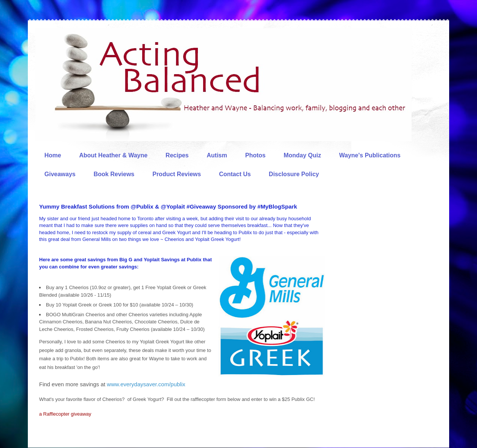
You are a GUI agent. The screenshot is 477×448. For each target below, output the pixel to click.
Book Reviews (114, 174)
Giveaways (60, 174)
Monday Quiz (302, 155)
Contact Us (235, 174)
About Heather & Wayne (113, 155)
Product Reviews (177, 174)
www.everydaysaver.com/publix (146, 384)
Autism (217, 155)
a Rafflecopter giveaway (65, 414)
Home (53, 155)
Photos (255, 155)
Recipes (177, 155)
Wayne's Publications (370, 155)
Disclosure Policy (294, 174)
